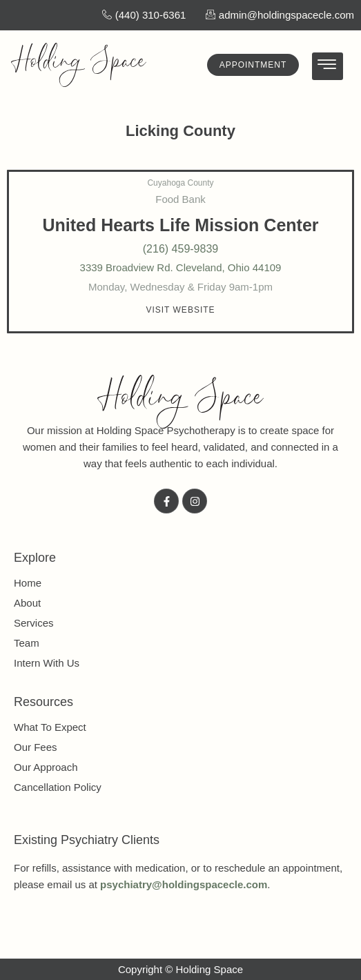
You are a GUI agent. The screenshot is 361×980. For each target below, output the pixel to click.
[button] (180, 310)
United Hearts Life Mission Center (180, 225)
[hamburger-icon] (328, 67)
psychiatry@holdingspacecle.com (184, 884)
